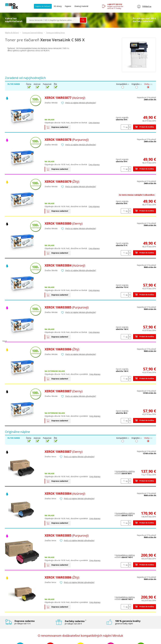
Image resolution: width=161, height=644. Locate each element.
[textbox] (53, 20)
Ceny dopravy (94, 123)
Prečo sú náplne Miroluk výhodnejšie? (81, 103)
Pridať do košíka (145, 127)
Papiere (68, 6)
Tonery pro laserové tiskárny (32, 33)
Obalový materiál (81, 6)
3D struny (58, 6)
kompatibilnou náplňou (125, 471)
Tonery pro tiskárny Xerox (55, 33)
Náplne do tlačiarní (43, 6)
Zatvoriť (5, 341)
